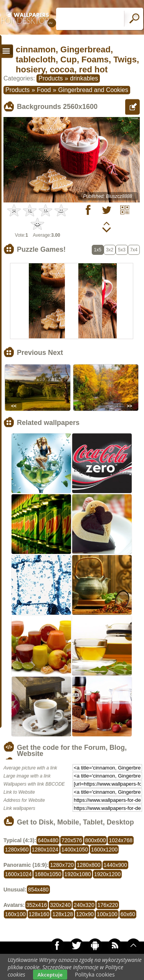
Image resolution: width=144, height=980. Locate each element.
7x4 (134, 250)
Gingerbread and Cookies (93, 90)
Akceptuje (50, 975)
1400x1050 (75, 850)
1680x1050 (48, 874)
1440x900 (116, 865)
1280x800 (89, 865)
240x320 (84, 905)
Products (50, 78)
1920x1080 (78, 874)
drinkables (84, 78)
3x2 (110, 250)
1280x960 (17, 850)
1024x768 (121, 840)
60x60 (128, 914)
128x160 (39, 914)
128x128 (63, 914)
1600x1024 (18, 874)
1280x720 (62, 865)
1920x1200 (107, 874)
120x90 (85, 914)
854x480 (38, 890)
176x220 (108, 905)
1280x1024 (45, 850)
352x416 (37, 905)
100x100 (107, 914)
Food (44, 90)
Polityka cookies (95, 974)
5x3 (122, 250)
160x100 (15, 914)
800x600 (96, 840)
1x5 (98, 250)
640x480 (48, 840)
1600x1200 (104, 850)
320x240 (60, 905)
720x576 (72, 840)
